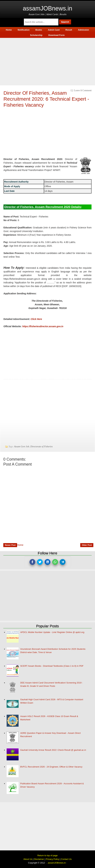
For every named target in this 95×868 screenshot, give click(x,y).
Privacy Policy (52, 859)
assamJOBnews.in (47, 8)
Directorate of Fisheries (42, 447)
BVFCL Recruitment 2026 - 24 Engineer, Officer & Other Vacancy (51, 767)
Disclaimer (39, 859)
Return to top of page (47, 855)
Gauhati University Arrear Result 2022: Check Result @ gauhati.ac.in (53, 750)
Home (20, 545)
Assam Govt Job (22, 447)
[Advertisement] (47, 61)
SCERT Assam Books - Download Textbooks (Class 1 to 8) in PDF (52, 666)
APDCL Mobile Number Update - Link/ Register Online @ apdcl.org (52, 632)
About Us (28, 859)
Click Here (36, 319)
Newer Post (10, 545)
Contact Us (66, 859)
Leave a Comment (83, 90)
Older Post (87, 545)
